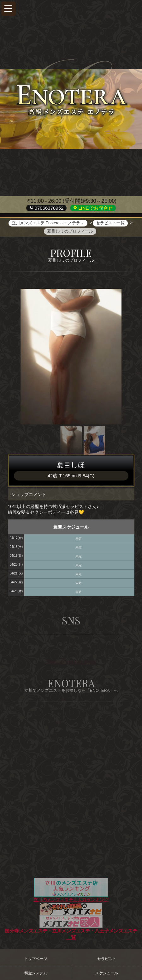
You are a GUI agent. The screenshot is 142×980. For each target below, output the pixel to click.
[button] (8, 9)
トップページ (36, 959)
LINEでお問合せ (95, 208)
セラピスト (107, 959)
